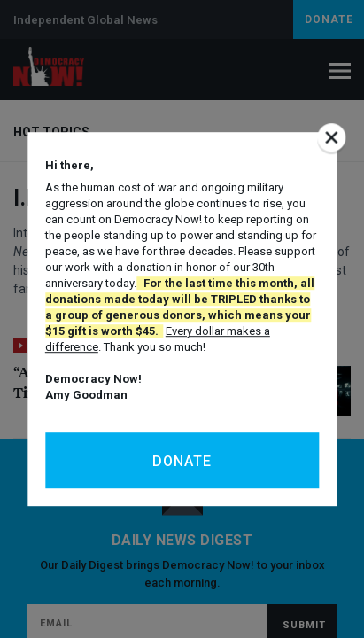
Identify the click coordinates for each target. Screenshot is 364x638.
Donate (182, 461)
